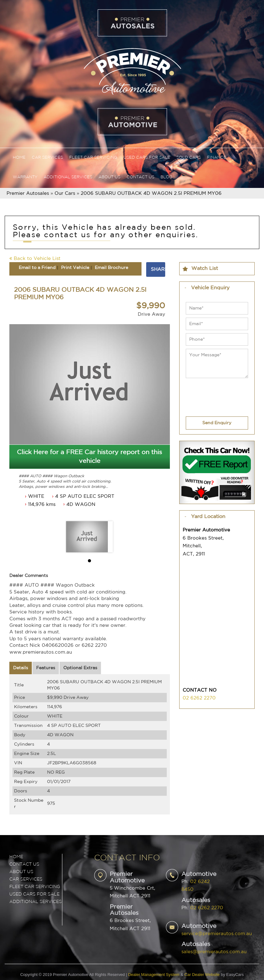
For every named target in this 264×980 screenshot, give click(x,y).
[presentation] (212, 393)
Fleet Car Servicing (93, 158)
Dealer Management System (154, 975)
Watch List (205, 269)
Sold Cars (189, 158)
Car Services (47, 158)
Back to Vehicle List (35, 259)
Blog (166, 177)
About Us (109, 177)
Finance (217, 158)
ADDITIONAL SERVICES (36, 902)
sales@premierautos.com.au (214, 952)
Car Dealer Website (202, 975)
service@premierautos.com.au (217, 934)
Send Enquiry (217, 423)
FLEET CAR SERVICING (35, 887)
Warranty (25, 177)
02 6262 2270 (199, 698)
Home (19, 158)
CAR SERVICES (26, 879)
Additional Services (68, 177)
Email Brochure (111, 268)
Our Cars (65, 193)
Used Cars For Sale (147, 158)
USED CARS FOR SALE (34, 894)
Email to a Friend (37, 268)
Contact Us (140, 177)
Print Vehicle (75, 268)
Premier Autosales (28, 193)
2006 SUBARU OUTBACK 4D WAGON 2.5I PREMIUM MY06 (151, 193)
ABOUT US (21, 872)
